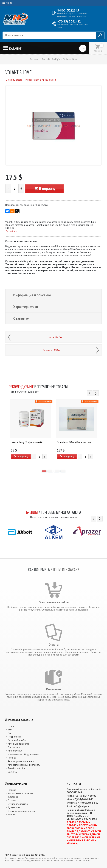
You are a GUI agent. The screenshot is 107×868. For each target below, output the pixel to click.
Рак (43, 59)
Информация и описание (32, 295)
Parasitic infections (17, 768)
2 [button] (50, 471)
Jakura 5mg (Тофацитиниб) (27, 442)
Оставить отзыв (14, 80)
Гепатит (12, 726)
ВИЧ (10, 730)
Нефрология (14, 737)
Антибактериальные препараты (24, 765)
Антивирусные (15, 751)
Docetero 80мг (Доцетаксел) (74, 442)
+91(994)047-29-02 (85, 796)
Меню (9, 3)
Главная (34, 59)
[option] (30, 433)
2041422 (69, 21)
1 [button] (44, 471)
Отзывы (21, 318)
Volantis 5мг (56, 337)
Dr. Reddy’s (54, 59)
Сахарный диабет (17, 740)
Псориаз (12, 758)
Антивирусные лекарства (21, 761)
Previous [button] (90, 393)
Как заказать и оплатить (20, 793)
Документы (14, 807)
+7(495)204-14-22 (83, 799)
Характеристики (26, 307)
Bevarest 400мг (51, 350)
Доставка (13, 797)
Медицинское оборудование (23, 754)
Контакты (13, 815)
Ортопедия (14, 747)
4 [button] (63, 471)
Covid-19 (12, 772)
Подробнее (11, 231)
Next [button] (96, 393)
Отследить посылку (18, 804)
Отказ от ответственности (21, 811)
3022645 (68, 10)
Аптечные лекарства (18, 744)
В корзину (44, 189)
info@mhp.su (81, 806)
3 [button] (57, 471)
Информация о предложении (41, 80)
